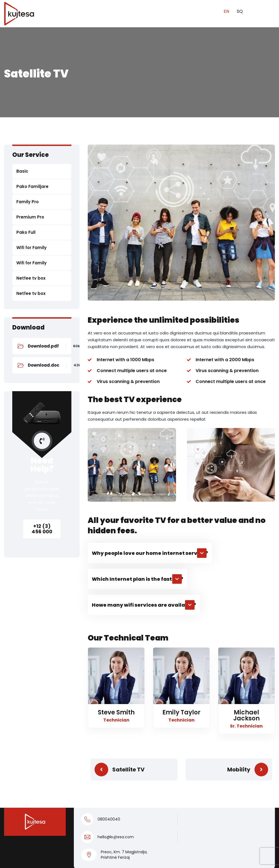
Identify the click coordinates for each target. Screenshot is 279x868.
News (80, 776)
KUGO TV (153, 797)
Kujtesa (229, 857)
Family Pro (28, 202)
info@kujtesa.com (235, 734)
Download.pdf (43, 346)
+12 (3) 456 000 (42, 529)
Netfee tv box (31, 278)
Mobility (239, 613)
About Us (84, 807)
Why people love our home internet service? (150, 397)
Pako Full (26, 232)
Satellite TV (128, 613)
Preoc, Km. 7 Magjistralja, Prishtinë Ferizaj (124, 699)
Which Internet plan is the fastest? (137, 423)
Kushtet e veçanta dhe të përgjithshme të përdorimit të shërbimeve (173, 824)
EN (227, 11)
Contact (153, 807)
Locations (84, 786)
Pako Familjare (32, 186)
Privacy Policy (17, 857)
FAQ (78, 797)
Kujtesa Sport (89, 766)
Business (84, 755)
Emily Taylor (181, 556)
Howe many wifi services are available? (144, 449)
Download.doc (44, 365)
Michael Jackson (246, 559)
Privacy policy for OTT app (66, 857)
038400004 (227, 745)
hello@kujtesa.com (116, 681)
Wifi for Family (31, 248)
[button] (150, 397)
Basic (22, 171)
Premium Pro (30, 217)
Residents (85, 745)
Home (80, 734)
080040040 (109, 663)
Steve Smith (116, 556)
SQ (240, 11)
